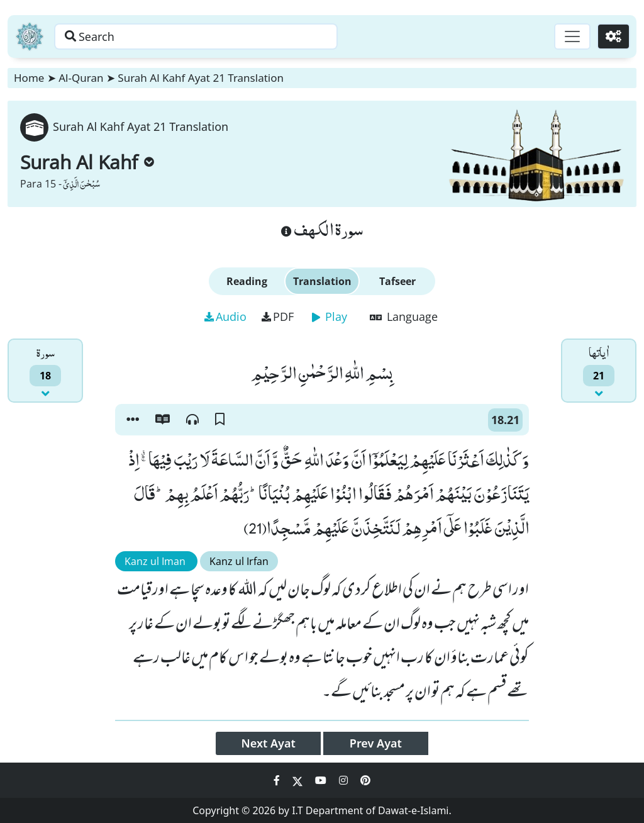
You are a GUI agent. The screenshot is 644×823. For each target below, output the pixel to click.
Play (330, 316)
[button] (133, 420)
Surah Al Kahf (87, 162)
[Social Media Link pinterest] (365, 780)
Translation (322, 281)
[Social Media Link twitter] (299, 780)
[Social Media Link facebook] (278, 780)
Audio (225, 316)
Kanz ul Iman (156, 561)
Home (29, 78)
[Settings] (613, 36)
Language (404, 316)
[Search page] (197, 36)
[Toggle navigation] (572, 36)
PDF (278, 316)
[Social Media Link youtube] (322, 780)
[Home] (30, 36)
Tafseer (397, 281)
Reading (247, 281)
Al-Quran (81, 78)
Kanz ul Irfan (239, 561)
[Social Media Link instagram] (345, 780)
